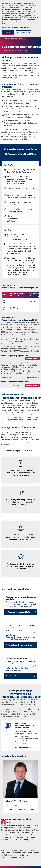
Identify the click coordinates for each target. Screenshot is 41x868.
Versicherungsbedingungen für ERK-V (15, 382)
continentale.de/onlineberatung (13, 857)
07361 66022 (14, 805)
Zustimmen (8, 32)
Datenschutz (7, 20)
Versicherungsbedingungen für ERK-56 (16, 356)
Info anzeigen (17, 385)
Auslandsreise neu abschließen (19, 612)
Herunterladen (31, 359)
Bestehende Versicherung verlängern (20, 645)
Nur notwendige (24, 32)
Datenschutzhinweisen (11, 24)
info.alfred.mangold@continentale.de (23, 809)
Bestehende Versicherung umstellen (19, 676)
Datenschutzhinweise (20, 28)
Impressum (6, 28)
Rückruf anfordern (22, 747)
